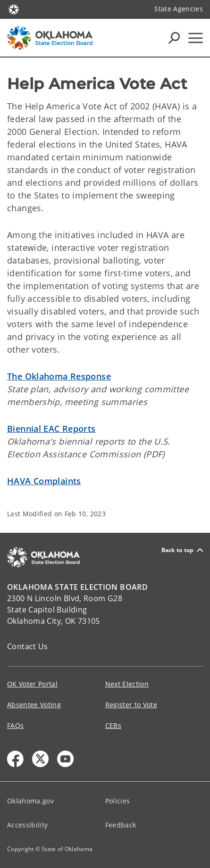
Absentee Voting (34, 705)
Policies (118, 801)
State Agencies (179, 9)
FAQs (15, 725)
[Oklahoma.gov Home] (14, 9)
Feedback (121, 825)
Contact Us (28, 646)
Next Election (127, 684)
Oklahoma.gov (30, 801)
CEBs (113, 725)
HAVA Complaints (44, 481)
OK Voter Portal (32, 684)
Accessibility (27, 825)
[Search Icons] (174, 38)
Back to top (182, 550)
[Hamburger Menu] (196, 38)
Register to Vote (131, 705)
